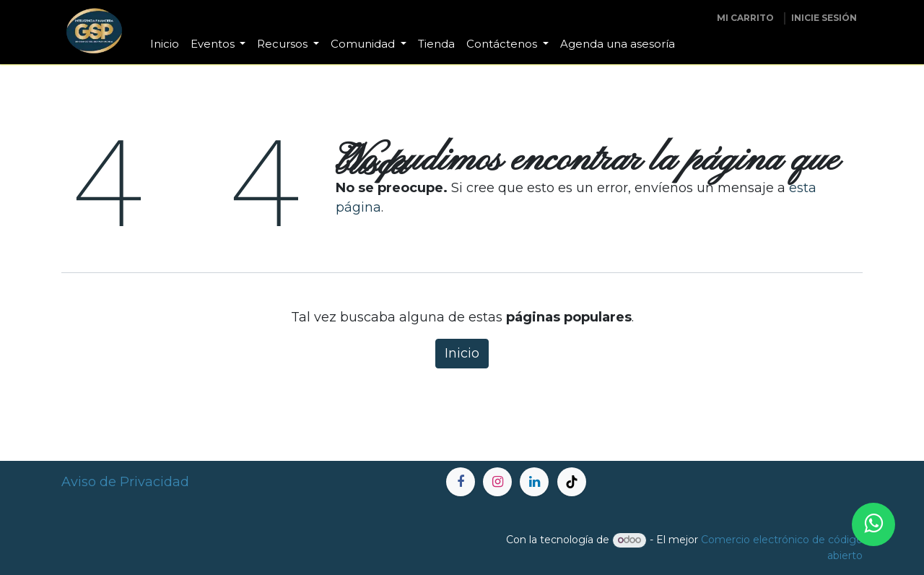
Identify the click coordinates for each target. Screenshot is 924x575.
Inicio (462, 353)
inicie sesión (824, 18)
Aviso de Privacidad (125, 482)
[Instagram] (497, 482)
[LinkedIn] (534, 482)
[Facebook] (461, 482)
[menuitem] (165, 44)
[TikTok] (572, 482)
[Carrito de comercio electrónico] (745, 18)
